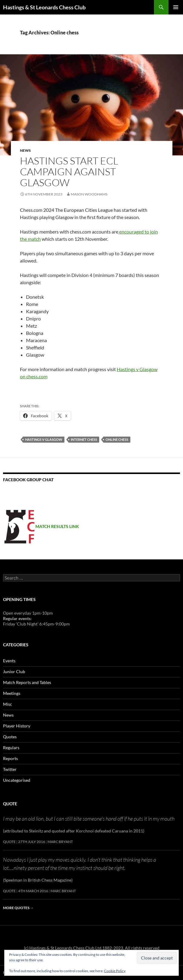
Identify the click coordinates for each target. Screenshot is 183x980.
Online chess (117, 439)
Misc (8, 704)
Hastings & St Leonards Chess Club (44, 7)
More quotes (18, 908)
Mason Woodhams (89, 194)
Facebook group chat (28, 480)
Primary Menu (176, 7)
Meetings (12, 693)
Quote (10, 804)
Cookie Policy (115, 971)
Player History (17, 726)
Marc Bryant (60, 842)
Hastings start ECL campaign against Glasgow (69, 172)
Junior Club (14, 671)
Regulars (11, 748)
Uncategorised (17, 780)
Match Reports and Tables (27, 682)
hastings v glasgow (44, 439)
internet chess (84, 439)
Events (9, 661)
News (25, 150)
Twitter (10, 769)
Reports (10, 758)
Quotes (10, 737)
